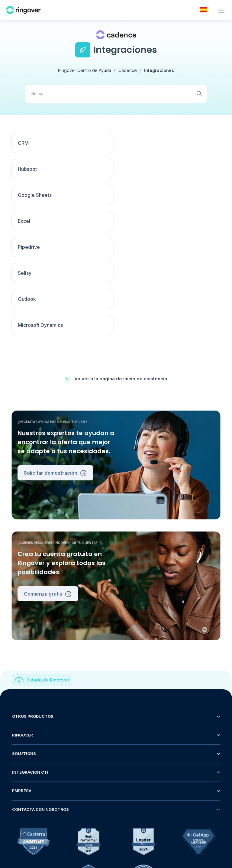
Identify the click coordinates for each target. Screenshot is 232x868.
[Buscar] (116, 94)
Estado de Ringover (48, 576)
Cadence (128, 70)
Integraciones (159, 70)
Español (206, 810)
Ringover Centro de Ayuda (85, 70)
